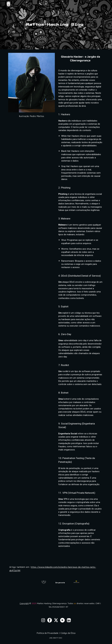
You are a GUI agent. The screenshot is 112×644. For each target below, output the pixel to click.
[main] (56, 25)
